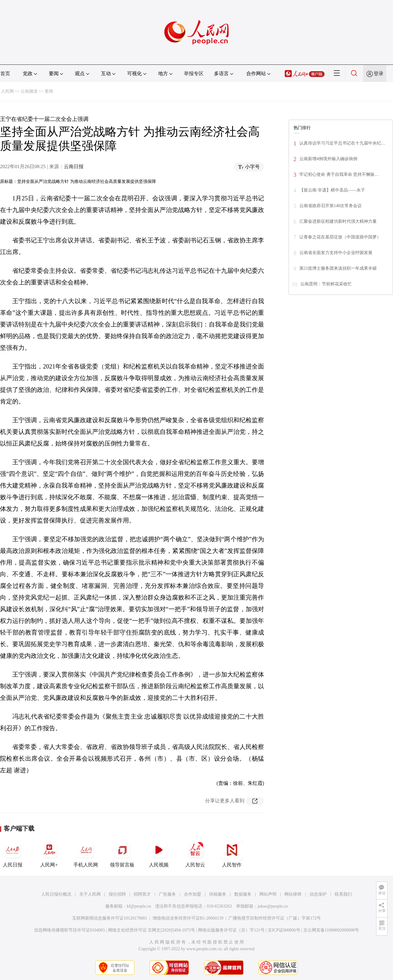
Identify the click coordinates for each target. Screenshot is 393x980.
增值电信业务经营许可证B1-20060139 (188, 918)
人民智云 (195, 853)
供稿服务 (218, 894)
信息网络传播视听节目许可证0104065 (70, 930)
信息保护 (318, 894)
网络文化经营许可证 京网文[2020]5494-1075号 (152, 930)
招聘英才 (142, 894)
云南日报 (74, 166)
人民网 (7, 91)
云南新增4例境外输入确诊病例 (328, 159)
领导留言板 (122, 853)
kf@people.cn (139, 906)
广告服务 (167, 894)
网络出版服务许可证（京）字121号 (231, 930)
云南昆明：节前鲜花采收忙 (326, 284)
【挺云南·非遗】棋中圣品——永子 (332, 190)
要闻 (49, 91)
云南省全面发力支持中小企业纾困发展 (336, 253)
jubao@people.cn (273, 906)
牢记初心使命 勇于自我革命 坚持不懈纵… (339, 174)
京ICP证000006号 (284, 930)
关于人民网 (90, 894)
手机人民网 (86, 853)
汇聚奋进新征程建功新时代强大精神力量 (338, 221)
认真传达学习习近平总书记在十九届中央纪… (342, 143)
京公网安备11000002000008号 (331, 930)
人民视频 (159, 853)
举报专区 (194, 73)
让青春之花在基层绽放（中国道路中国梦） (340, 237)
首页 (5, 73)
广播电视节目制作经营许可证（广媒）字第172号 (275, 918)
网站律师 (293, 894)
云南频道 (29, 91)
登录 (379, 73)
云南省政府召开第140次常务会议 (331, 206)
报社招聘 (117, 894)
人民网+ (49, 853)
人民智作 (232, 853)
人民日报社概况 (56, 894)
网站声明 (268, 894)
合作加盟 (193, 894)
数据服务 (243, 894)
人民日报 (13, 853)
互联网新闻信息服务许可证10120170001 (110, 918)
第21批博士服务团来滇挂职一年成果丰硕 (338, 268)
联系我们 (343, 894)
